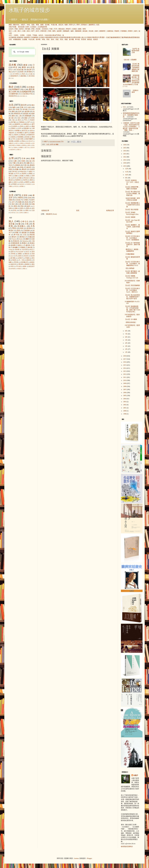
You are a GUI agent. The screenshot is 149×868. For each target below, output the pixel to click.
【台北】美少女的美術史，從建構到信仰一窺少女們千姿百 (132, 297)
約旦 (20, 128)
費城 (33, 126)
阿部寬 (32, 235)
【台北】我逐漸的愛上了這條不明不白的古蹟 (132, 205)
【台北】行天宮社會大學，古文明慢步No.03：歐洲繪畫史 (132, 238)
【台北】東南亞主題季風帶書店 (132, 232)
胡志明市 (13, 150)
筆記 (10, 72)
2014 (125, 368)
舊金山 (24, 141)
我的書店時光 (13, 96)
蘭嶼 (26, 213)
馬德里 (117, 31)
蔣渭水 (11, 231)
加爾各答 (11, 143)
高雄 (26, 202)
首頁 (98, 25)
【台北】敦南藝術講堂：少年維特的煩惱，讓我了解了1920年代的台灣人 (132, 309)
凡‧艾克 (22, 260)
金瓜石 (41, 35)
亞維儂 (13, 137)
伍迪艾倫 (109, 37)
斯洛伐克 (62, 29)
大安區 (29, 35)
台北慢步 (33, 27)
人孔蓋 (30, 74)
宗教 (93, 37)
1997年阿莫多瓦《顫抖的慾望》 (132, 316)
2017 (125, 359)
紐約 (136, 31)
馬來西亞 (18, 180)
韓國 (27, 176)
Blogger (89, 858)
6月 (126, 337)
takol (12, 256)
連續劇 (115, 37)
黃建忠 (32, 243)
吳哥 (37, 31)
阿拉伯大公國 (28, 178)
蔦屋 (23, 74)
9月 (126, 178)
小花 (33, 241)
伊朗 (33, 29)
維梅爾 (15, 247)
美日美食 (32, 76)
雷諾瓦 (14, 260)
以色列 (11, 29)
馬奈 (48, 39)
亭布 (14, 139)
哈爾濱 (21, 147)
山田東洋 (20, 258)
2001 (125, 408)
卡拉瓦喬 (31, 39)
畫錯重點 (23, 76)
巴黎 (49, 31)
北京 (10, 31)
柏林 (96, 31)
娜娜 (27, 239)
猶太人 (21, 245)
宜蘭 (10, 200)
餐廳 (57, 144)
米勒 (43, 39)
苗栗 (27, 208)
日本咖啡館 (34, 37)
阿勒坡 (23, 135)
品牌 (74, 37)
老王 (28, 252)
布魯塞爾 (20, 137)
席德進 (19, 269)
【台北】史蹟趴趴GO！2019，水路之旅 (132, 182)
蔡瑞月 (14, 237)
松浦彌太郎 (24, 262)
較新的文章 (45, 211)
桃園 (20, 202)
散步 (11, 87)
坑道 (53, 37)
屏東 (15, 206)
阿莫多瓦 (16, 241)
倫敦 (72, 31)
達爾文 (20, 254)
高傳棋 (23, 247)
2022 (125, 157)
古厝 (60, 37)
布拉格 (91, 31)
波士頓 (11, 118)
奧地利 (32, 165)
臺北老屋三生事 (23, 27)
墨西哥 (27, 182)
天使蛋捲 (26, 231)
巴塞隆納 (124, 31)
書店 (70, 37)
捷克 (21, 163)
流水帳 (47, 25)
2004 (125, 399)
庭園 (50, 37)
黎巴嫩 (28, 29)
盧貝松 (28, 245)
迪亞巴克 (25, 131)
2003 (125, 402)
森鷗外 (32, 262)
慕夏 (66, 39)
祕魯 (80, 29)
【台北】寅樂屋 (130, 217)
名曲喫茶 (27, 37)
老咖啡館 (20, 37)
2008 (125, 386)
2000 (125, 411)
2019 (125, 166)
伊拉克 (16, 186)
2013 (125, 371)
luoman (76, 858)
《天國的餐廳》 (130, 254)
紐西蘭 (22, 186)
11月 (127, 172)
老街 (57, 37)
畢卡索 (77, 39)
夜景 (22, 72)
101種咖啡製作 (13, 76)
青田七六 (72, 25)
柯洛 (12, 266)
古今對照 (16, 74)
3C (16, 72)
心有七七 (25, 221)
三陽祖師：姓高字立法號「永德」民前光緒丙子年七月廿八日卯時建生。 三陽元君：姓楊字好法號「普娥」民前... (131, 127)
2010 (125, 380)
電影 (103, 37)
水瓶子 (23, 25)
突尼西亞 (29, 184)
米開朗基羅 (17, 39)
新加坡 (27, 137)
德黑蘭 (17, 131)
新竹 (33, 200)
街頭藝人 (79, 37)
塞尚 (33, 264)
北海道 (74, 29)
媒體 (42, 25)
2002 (125, 405)
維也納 (85, 31)
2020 (125, 163)
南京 (17, 143)
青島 (29, 145)
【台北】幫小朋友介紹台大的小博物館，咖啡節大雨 (132, 194)
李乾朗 (16, 262)
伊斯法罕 (30, 141)
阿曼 (16, 29)
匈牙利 (25, 180)
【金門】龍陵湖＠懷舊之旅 (136, 51)
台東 (53, 35)
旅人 (83, 37)
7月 (126, 334)
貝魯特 (16, 135)
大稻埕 (16, 35)
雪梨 (18, 150)
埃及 (22, 182)
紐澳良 (17, 141)
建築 (25, 65)
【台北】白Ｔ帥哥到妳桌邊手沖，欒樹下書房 (132, 245)
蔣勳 (24, 269)
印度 (51, 29)
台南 (49, 35)
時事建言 (16, 89)
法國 (15, 161)
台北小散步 (22, 96)
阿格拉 (13, 128)
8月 (126, 331)
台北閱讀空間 (42, 27)
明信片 (97, 37)
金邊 (31, 131)
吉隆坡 (22, 143)
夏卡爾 (71, 39)
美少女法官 (20, 252)
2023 (125, 154)
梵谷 (62, 39)
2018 (125, 356)
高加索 (38, 29)
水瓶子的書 (12, 27)
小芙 (24, 235)
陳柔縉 (27, 264)
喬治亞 (11, 180)
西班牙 (14, 167)
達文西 (32, 256)
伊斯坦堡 (43, 31)
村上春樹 (19, 256)
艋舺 (29, 206)
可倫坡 (15, 147)
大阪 (13, 120)
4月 (126, 343)
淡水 (13, 204)
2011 (125, 377)
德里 (27, 126)
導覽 (37, 25)
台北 (10, 35)
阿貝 (22, 228)
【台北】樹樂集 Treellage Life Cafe (131, 277)
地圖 (66, 25)
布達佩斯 (20, 133)
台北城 (18, 200)
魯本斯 (38, 39)
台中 (33, 109)
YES (124, 107)
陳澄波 (90, 39)
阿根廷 (15, 184)
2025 (125, 148)
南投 (22, 208)
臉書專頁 (92, 25)
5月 (126, 340)
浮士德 (18, 266)
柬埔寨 (18, 165)
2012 (125, 374)
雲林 (21, 126)
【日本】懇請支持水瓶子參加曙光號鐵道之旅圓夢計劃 (136, 67)
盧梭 (25, 266)
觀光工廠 (120, 37)
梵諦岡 (24, 174)
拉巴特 (33, 147)
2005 (125, 396)
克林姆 (17, 250)
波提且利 (13, 264)
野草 (78, 25)
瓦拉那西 (14, 126)
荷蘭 (20, 178)
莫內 (52, 39)
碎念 (15, 67)
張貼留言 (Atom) (51, 214)
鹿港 (27, 210)
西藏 (22, 176)
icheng (10, 250)
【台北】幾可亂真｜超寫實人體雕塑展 (132, 272)
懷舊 (63, 37)
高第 (33, 254)
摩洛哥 (68, 29)
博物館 (126, 37)
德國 (28, 163)
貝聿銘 (13, 254)
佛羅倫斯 (66, 31)
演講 (33, 25)
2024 (125, 151)
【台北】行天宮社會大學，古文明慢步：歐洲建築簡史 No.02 (132, 264)
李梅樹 (27, 258)
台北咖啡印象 (13, 94)
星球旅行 (84, 25)
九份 (46, 35)
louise (21, 239)
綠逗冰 (61, 25)
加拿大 (16, 182)
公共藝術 (88, 37)
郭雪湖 (83, 39)
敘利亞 (21, 29)
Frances (14, 239)
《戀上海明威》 (130, 268)
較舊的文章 (110, 211)
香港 (19, 120)
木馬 (33, 226)
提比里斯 (20, 139)
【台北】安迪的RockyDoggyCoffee (132, 213)
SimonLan (25, 241)
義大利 (32, 161)
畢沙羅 (21, 264)
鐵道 (47, 37)
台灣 (51, 144)
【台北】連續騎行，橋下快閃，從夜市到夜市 (132, 227)
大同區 (22, 35)
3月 (126, 346)
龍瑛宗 (96, 39)
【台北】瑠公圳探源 (132, 210)
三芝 (17, 213)
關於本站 (16, 25)
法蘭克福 (110, 31)
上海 (15, 31)
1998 (125, 414)
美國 (33, 159)
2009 (125, 383)
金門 (56, 35)
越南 (10, 182)
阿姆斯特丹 (31, 135)
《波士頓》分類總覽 (130, 60)
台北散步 (42, 37)
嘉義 (16, 208)
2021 (125, 160)
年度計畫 (54, 25)
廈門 (26, 133)
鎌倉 (26, 118)
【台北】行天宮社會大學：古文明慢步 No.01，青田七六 (132, 290)
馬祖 (59, 35)
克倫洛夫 (12, 133)
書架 (24, 67)
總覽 (10, 25)
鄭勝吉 (25, 243)
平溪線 (35, 35)
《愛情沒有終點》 (131, 322)
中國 (14, 163)
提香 (12, 252)
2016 (125, 362)
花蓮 (26, 204)
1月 (126, 352)
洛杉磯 (11, 141)
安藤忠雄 (31, 237)
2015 (125, 365)
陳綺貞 (27, 254)
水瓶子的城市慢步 (29, 10)
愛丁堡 (27, 147)
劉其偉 (29, 260)
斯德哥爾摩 (29, 139)
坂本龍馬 (13, 269)
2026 (125, 145)
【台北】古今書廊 (131, 319)
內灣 (21, 213)
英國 (23, 161)
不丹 (55, 29)
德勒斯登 (102, 31)
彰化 (15, 210)
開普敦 (24, 145)
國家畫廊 (78, 31)
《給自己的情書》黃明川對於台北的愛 (132, 199)
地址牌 (29, 70)
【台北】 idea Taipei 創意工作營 (132, 221)
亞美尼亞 (45, 29)
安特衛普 (28, 143)
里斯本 (130, 31)
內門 (12, 213)
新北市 (24, 105)
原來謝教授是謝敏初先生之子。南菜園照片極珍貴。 (131, 115)
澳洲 (31, 180)
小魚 (27, 224)
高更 (57, 39)
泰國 (16, 176)
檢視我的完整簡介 (127, 847)
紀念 (33, 67)
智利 (84, 29)
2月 (126, 349)
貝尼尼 (26, 256)
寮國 (30, 174)
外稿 (28, 25)
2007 (125, 390)
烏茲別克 (22, 184)
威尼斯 (59, 31)
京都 (24, 31)
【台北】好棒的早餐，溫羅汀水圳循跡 (132, 188)
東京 (19, 31)
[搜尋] (23, 52)
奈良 (28, 31)
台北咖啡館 (12, 37)
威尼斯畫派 (134, 37)
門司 (25, 120)
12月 (127, 169)
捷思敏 (24, 233)
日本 (24, 159)
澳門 (33, 124)
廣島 (13, 116)
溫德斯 (13, 245)
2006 (125, 393)
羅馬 (54, 31)
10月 (127, 175)
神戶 (33, 31)
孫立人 (32, 250)
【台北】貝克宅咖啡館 (132, 285)
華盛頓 (18, 145)
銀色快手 (32, 266)
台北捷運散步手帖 (27, 94)
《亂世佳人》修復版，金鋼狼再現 (132, 250)
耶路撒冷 (27, 128)
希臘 (17, 169)
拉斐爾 (25, 39)
